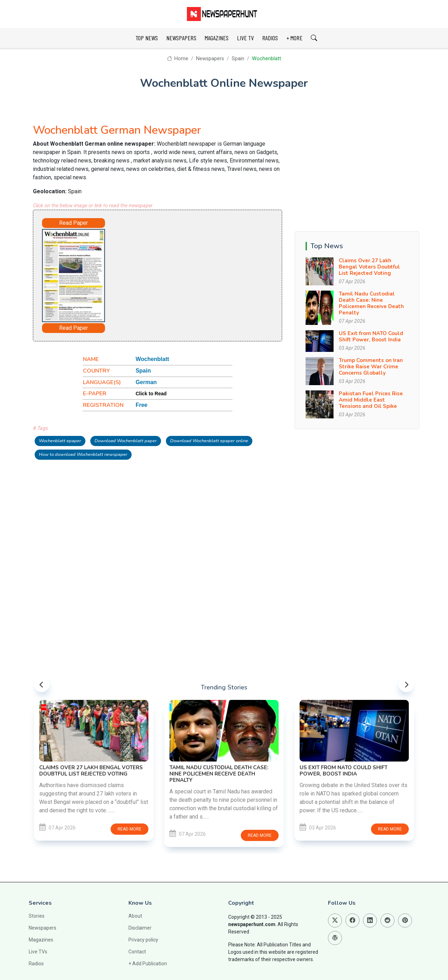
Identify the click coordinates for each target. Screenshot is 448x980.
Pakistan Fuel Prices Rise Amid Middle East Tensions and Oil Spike (371, 400)
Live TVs (38, 952)
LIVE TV (245, 38)
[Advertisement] (185, 272)
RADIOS (270, 38)
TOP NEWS (147, 38)
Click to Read (151, 394)
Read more (129, 829)
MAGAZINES (217, 38)
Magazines (41, 940)
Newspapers (210, 59)
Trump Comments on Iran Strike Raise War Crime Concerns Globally (371, 367)
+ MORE (294, 38)
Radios (36, 964)
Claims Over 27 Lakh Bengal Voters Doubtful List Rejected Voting (369, 267)
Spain (238, 59)
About (135, 916)
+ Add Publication (148, 964)
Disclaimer (140, 928)
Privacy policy (143, 940)
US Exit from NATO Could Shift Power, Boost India (371, 336)
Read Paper (73, 223)
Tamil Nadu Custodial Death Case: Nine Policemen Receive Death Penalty (371, 303)
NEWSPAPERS (181, 38)
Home (178, 59)
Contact (137, 952)
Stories (37, 916)
